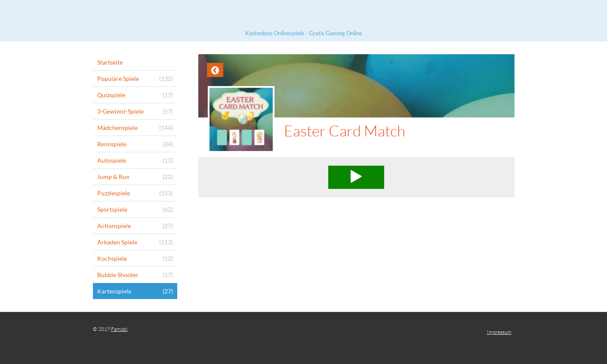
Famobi (119, 329)
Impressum (499, 332)
